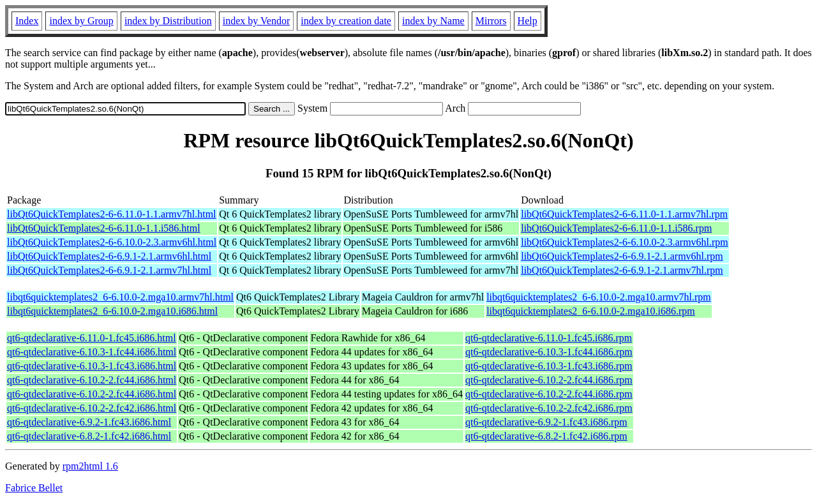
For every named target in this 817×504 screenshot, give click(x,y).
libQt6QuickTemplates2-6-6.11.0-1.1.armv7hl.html (112, 214)
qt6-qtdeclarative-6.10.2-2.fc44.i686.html (92, 380)
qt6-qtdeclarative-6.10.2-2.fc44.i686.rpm (549, 380)
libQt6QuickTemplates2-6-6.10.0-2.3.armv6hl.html (112, 242)
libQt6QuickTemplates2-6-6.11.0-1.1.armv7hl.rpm (624, 214)
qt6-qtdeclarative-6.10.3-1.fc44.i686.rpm (549, 352)
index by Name (433, 21)
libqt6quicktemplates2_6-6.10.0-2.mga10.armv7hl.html (120, 297)
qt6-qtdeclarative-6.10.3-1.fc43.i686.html (92, 366)
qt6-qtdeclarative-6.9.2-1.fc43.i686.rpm (546, 422)
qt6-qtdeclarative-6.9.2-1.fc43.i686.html (89, 422)
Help (528, 21)
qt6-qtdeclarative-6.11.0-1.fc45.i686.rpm (549, 338)
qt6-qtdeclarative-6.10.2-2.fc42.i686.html (92, 408)
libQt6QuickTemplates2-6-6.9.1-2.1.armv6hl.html (109, 256)
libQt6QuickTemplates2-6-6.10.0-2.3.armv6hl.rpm (625, 242)
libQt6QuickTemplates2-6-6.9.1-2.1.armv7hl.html (109, 270)
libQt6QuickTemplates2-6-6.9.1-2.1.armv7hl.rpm (622, 270)
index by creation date (346, 21)
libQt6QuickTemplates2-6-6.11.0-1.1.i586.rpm (616, 228)
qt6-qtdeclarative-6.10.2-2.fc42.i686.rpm (549, 408)
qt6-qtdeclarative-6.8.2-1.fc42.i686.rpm (546, 436)
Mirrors (491, 21)
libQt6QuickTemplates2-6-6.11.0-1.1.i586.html (104, 228)
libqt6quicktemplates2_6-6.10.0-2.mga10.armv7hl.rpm (599, 297)
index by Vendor (256, 21)
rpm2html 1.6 (90, 466)
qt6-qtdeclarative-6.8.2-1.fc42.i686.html (89, 436)
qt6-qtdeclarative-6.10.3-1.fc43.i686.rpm (549, 366)
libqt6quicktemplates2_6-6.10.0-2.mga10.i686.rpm (591, 311)
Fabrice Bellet (34, 488)
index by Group (81, 21)
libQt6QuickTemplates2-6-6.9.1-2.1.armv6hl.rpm (622, 256)
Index (27, 21)
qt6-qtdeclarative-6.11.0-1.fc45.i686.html (92, 338)
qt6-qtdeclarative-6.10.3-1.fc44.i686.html (92, 352)
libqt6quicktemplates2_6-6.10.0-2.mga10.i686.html (112, 311)
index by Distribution (168, 21)
